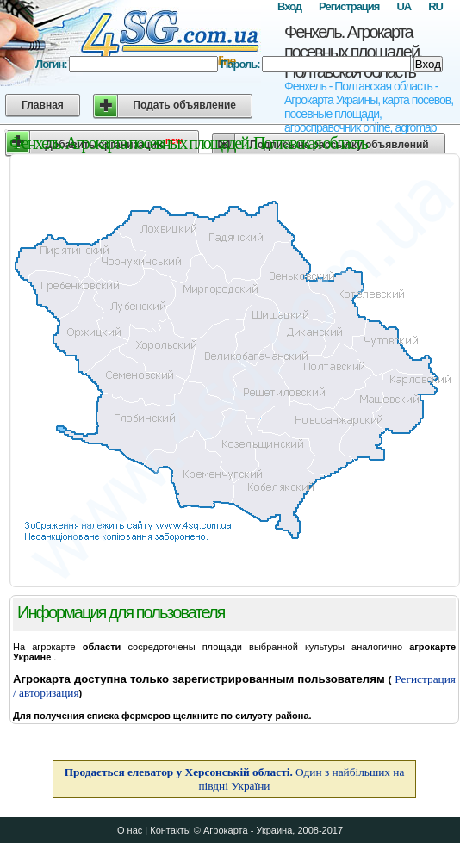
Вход (289, 6)
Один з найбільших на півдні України (235, 779)
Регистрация (349, 6)
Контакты (171, 830)
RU (435, 6)
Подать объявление (184, 105)
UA (404, 6)
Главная (43, 105)
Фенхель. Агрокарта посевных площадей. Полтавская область (353, 52)
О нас (130, 830)
